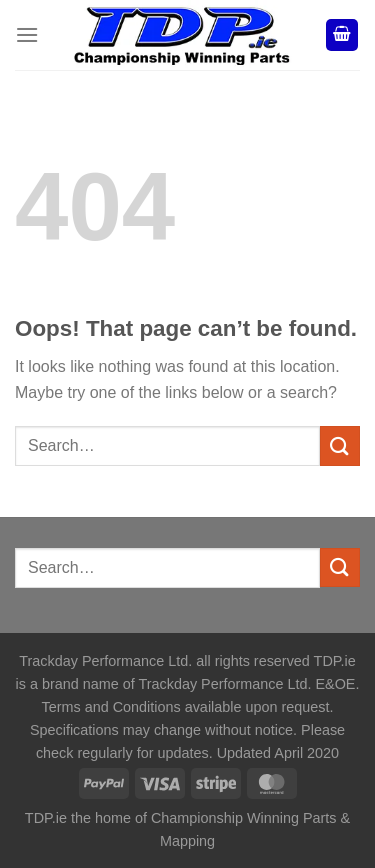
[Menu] (27, 34)
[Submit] (340, 445)
